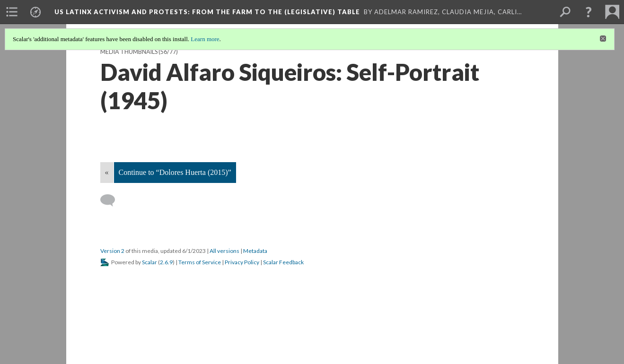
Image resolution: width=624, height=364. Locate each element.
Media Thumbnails (129, 52)
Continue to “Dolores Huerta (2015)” (175, 172)
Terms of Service (200, 262)
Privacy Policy (242, 262)
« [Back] (107, 172)
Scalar (149, 262)
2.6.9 (166, 262)
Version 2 (112, 251)
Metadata (255, 251)
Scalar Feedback (283, 262)
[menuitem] (12, 12)
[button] (589, 12)
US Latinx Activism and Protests (207, 12)
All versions (224, 251)
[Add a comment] (112, 200)
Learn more (205, 39)
